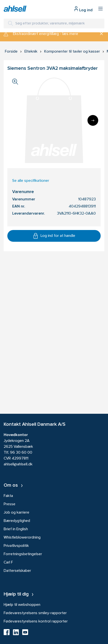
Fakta (8, 496)
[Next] (93, 120)
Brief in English (16, 529)
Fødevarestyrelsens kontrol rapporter (36, 621)
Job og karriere (16, 513)
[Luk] (100, 34)
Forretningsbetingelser (23, 554)
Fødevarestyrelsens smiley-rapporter (35, 613)
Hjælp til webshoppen (22, 605)
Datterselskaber (17, 571)
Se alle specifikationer (31, 181)
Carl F (8, 563)
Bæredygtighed (17, 521)
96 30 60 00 (21, 453)
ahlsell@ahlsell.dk (18, 464)
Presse (10, 504)
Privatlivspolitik (16, 546)
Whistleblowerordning (22, 538)
